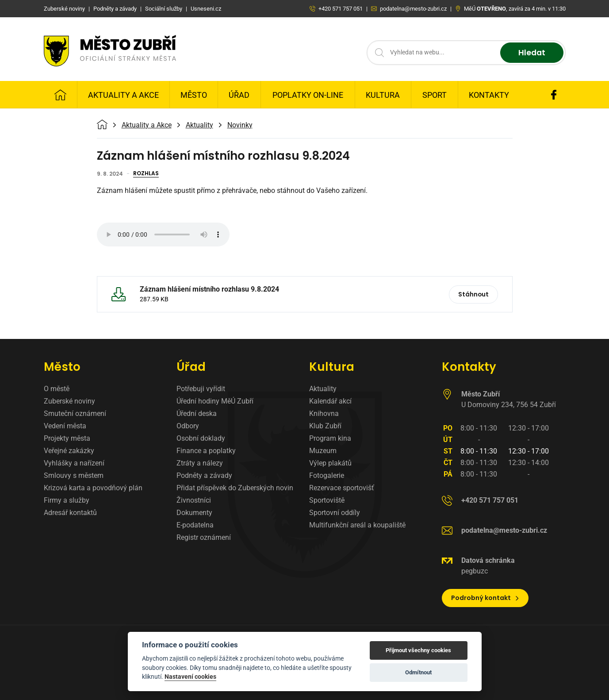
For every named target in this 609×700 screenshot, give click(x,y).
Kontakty (489, 95)
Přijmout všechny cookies (418, 650)
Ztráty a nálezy (200, 463)
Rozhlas (146, 174)
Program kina (330, 438)
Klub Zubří (325, 426)
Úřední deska (197, 413)
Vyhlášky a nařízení (74, 463)
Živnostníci (194, 500)
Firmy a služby (67, 500)
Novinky (240, 125)
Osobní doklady (201, 438)
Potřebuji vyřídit (201, 389)
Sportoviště (327, 500)
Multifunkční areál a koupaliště (357, 525)
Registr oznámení (204, 537)
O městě (57, 389)
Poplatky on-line (308, 95)
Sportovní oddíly (335, 513)
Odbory (188, 426)
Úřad (239, 95)
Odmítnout (418, 672)
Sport (435, 95)
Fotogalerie (327, 475)
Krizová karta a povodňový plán (93, 488)
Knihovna (324, 413)
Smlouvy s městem (74, 475)
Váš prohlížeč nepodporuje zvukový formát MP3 (163, 235)
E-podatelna (195, 525)
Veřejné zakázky (69, 451)
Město (194, 95)
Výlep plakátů (330, 463)
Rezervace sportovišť (342, 488)
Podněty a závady (204, 475)
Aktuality (199, 125)
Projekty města (67, 438)
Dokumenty (194, 513)
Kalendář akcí (330, 401)
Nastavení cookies (190, 677)
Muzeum (323, 451)
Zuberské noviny (69, 401)
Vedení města (65, 426)
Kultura (383, 95)
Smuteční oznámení (75, 413)
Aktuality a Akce (123, 95)
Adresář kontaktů (70, 513)
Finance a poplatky (206, 451)
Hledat (531, 53)
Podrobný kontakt (485, 598)
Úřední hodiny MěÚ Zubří (215, 401)
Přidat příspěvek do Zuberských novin (235, 488)
